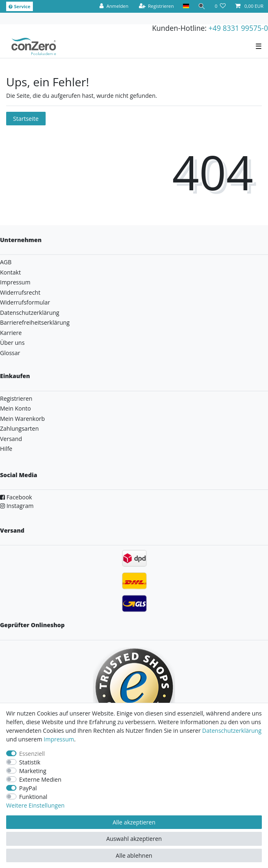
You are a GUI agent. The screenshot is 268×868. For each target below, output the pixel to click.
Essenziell (32, 754)
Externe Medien (40, 779)
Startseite (26, 119)
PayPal (28, 788)
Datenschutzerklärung (30, 313)
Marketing (33, 771)
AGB (6, 262)
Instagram (17, 506)
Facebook (16, 497)
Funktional (33, 797)
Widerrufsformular (25, 302)
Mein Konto (15, 408)
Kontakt (10, 272)
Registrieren (16, 398)
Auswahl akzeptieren (134, 839)
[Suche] (202, 6)
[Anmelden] (114, 6)
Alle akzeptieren (134, 822)
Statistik (30, 762)
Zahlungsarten (19, 428)
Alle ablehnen (134, 855)
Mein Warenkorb (22, 419)
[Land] (186, 6)
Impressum (15, 282)
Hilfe (6, 449)
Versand (11, 439)
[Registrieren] (156, 6)
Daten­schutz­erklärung (232, 731)
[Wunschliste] (220, 6)
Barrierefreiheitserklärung (35, 322)
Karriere (11, 333)
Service (20, 6)
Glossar (10, 353)
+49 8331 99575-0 (238, 28)
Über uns (12, 343)
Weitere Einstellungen (35, 805)
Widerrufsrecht (20, 292)
